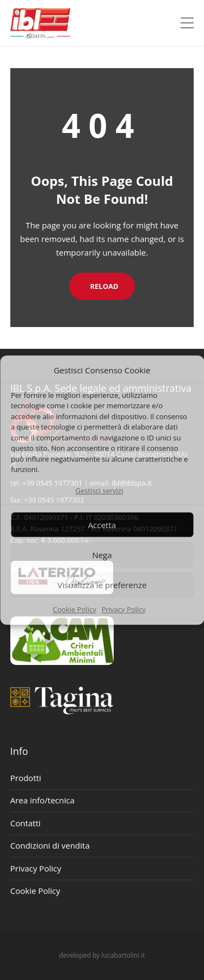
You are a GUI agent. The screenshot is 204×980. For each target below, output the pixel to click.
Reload (102, 286)
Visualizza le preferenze (102, 585)
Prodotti (26, 778)
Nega (102, 555)
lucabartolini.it (123, 955)
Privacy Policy (124, 609)
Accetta (102, 525)
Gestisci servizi (100, 491)
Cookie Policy (75, 609)
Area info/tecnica (42, 800)
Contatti (26, 823)
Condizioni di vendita (50, 845)
